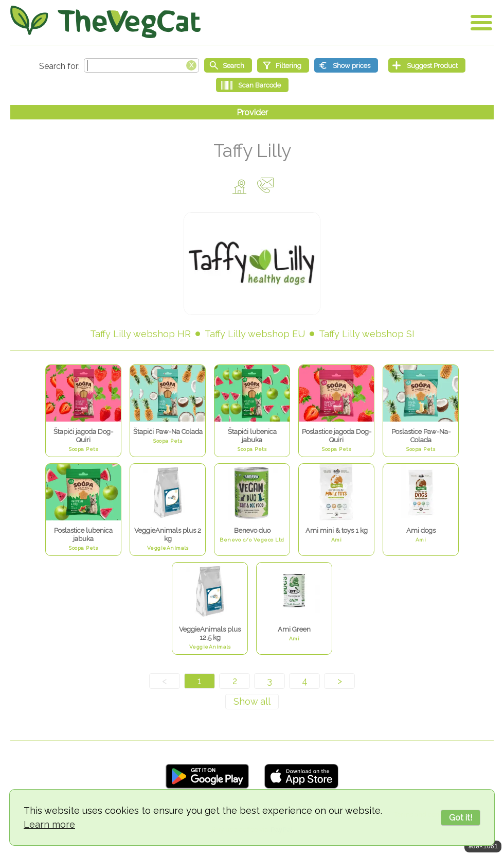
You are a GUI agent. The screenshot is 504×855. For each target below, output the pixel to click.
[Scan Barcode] (252, 85)
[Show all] (252, 702)
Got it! (461, 818)
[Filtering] (283, 65)
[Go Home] (105, 22)
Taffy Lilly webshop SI (367, 334)
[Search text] (141, 65)
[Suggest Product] (427, 65)
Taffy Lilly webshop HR (140, 334)
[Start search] (228, 65)
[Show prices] (346, 65)
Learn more (49, 824)
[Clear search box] (191, 64)
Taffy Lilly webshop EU (255, 334)
